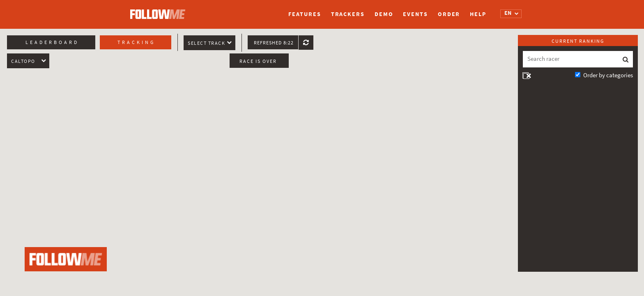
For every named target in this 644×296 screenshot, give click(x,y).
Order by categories (608, 75)
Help (478, 14)
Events (415, 14)
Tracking (136, 42)
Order (449, 14)
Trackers (348, 14)
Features (305, 14)
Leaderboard (52, 42)
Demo (384, 14)
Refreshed (274, 43)
